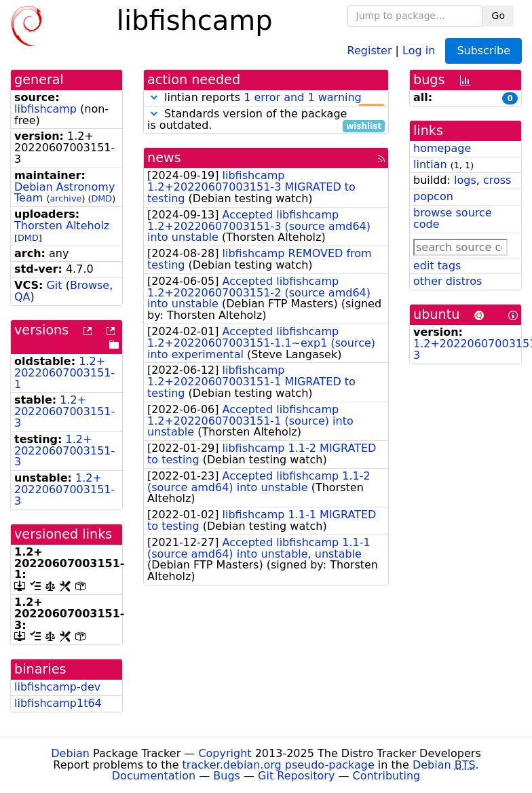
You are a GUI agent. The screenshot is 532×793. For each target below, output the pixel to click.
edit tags (437, 266)
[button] (154, 97)
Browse (90, 285)
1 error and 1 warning (303, 97)
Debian (70, 753)
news (164, 158)
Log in (419, 50)
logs (465, 180)
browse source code (453, 218)
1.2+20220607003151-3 (64, 411)
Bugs (227, 776)
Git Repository (296, 776)
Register (370, 50)
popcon (433, 196)
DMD (101, 198)
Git (54, 285)
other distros (448, 281)
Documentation (154, 776)
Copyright (225, 753)
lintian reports (266, 98)
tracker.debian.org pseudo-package (279, 765)
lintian (430, 165)
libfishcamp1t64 (58, 703)
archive (65, 198)
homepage (442, 148)
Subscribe (483, 51)
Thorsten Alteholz (62, 226)
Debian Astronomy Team (64, 193)
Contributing (387, 776)
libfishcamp (45, 109)
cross (497, 180)
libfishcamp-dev (57, 687)
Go (498, 16)
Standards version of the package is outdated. (266, 120)
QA (22, 297)
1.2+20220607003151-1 (64, 373)
